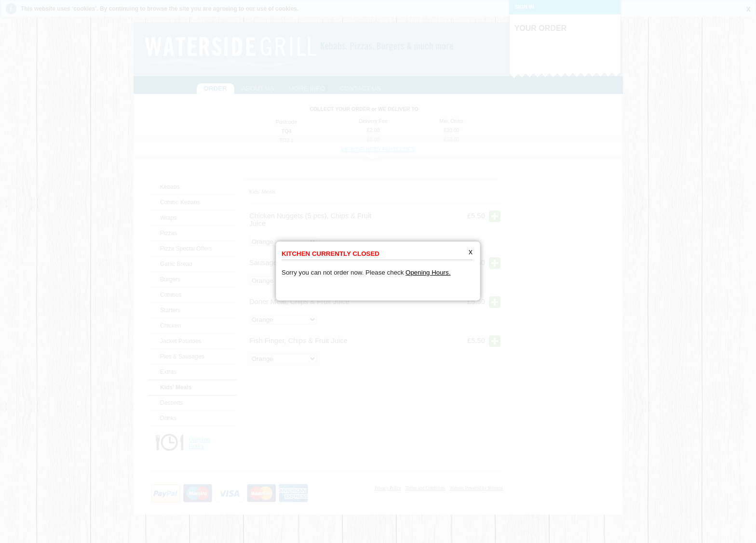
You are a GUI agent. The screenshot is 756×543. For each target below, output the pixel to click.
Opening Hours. (428, 264)
